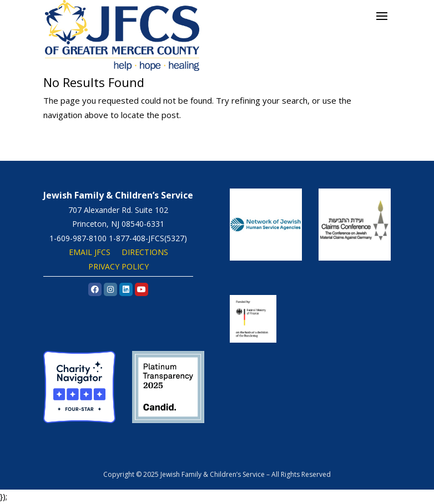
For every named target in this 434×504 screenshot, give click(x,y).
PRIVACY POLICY (118, 266)
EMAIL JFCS (90, 252)
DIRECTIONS (145, 252)
